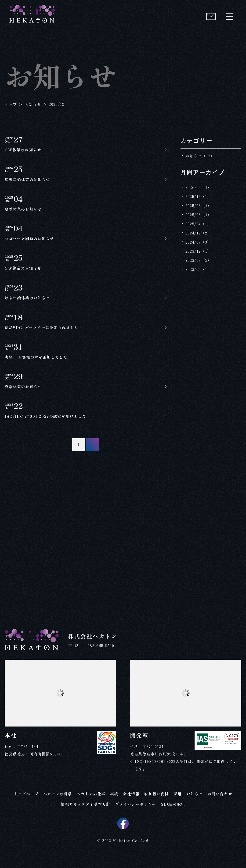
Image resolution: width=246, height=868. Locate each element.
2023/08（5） (199, 260)
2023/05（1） (198, 269)
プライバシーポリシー (136, 814)
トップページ (26, 804)
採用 (178, 804)
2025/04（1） (198, 224)
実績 (114, 804)
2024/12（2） (198, 233)
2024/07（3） (198, 242)
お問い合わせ (220, 804)
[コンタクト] (211, 16)
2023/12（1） (198, 251)
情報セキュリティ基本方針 (85, 814)
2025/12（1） (198, 196)
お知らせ (195, 804)
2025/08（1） (199, 205)
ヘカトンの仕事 (91, 804)
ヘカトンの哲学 (57, 804)
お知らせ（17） (200, 156)
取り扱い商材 (156, 804)
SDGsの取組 (173, 814)
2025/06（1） (199, 215)
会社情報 (131, 804)
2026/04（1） (199, 187)
